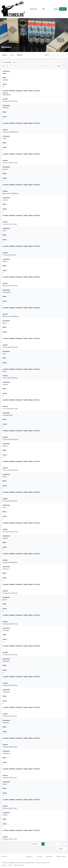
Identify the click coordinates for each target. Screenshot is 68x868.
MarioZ (5, 323)
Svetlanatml (6, 661)
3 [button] (49, 844)
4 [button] (52, 844)
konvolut (5, 169)
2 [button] (46, 844)
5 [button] (55, 844)
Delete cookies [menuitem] (60, 856)
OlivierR (5, 261)
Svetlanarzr (6, 723)
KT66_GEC (6, 108)
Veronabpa (6, 630)
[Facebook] (8, 856)
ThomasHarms (7, 292)
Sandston (5, 384)
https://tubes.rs (7, 95)
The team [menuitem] (38, 856)
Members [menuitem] (48, 856)
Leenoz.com (45, 862)
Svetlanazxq (6, 753)
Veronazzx (6, 569)
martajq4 (5, 538)
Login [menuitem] (56, 9)
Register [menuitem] (63, 9)
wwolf (4, 231)
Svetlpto (5, 815)
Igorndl (5, 600)
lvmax (4, 354)
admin (4, 73)
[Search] (62, 55)
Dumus (5, 507)
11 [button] (62, 844)
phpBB (12, 862)
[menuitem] (33, 9)
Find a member (7, 62)
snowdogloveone (8, 415)
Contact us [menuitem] (28, 856)
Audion (5, 477)
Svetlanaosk (6, 692)
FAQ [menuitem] (42, 9)
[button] (65, 844)
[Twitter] (10, 856)
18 (3, 86)
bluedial (5, 446)
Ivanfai (4, 784)
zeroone (5, 200)
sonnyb (5, 138)
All (15, 62)
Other (59, 66)
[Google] (13, 856)
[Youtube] (11, 856)
